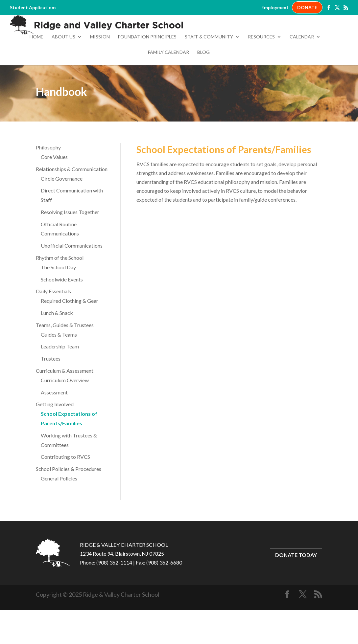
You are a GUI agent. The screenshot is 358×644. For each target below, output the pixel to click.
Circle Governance (62, 208)
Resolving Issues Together (70, 242)
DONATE (307, 7)
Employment (275, 8)
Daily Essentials (53, 321)
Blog (203, 82)
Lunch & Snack (57, 342)
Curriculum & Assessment (65, 400)
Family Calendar (168, 82)
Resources (261, 67)
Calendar (302, 67)
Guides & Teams (59, 364)
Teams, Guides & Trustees (65, 355)
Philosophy (48, 177)
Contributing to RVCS (65, 486)
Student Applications (33, 8)
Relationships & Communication (72, 199)
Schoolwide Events (62, 309)
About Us (63, 67)
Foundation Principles (147, 67)
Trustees (51, 388)
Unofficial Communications (72, 275)
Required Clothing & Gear (70, 330)
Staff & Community (209, 67)
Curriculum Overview (65, 410)
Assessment (54, 422)
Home (36, 67)
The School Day (58, 297)
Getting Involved (55, 434)
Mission (100, 67)
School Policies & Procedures (69, 498)
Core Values (54, 186)
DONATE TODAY (296, 584)
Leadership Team (60, 376)
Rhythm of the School (60, 287)
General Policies (59, 508)
